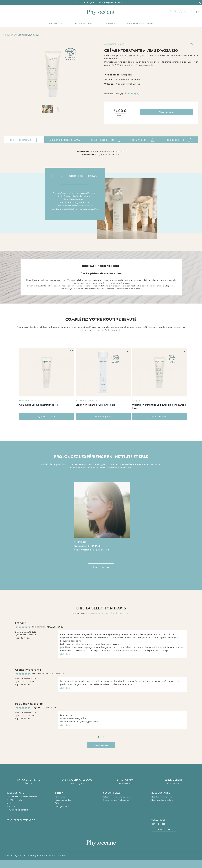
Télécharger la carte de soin (116, 797)
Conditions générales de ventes (40, 855)
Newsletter (164, 829)
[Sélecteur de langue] (199, 12)
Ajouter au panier (47, 416)
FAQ (57, 803)
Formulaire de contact (17, 810)
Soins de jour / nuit (30, 35)
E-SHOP (59, 793)
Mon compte (61, 797)
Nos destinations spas (162, 797)
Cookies (62, 855)
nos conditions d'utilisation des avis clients (110, 613)
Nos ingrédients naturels (163, 800)
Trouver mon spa (101, 567)
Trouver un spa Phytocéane (116, 800)
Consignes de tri (62, 806)
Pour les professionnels (21, 820)
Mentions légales (13, 855)
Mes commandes (63, 800)
